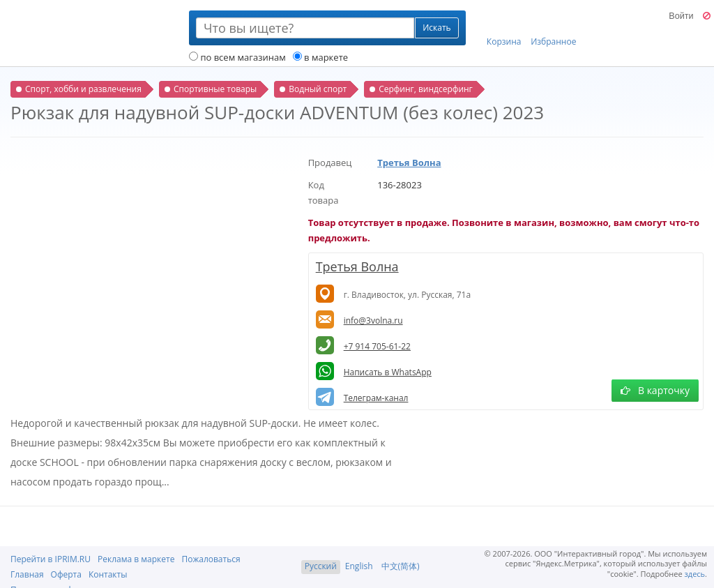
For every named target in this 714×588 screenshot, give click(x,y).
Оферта (66, 574)
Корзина (504, 29)
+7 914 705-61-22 (377, 346)
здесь (695, 574)
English (359, 566)
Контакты (108, 574)
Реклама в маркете (136, 559)
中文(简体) (401, 566)
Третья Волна (409, 163)
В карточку (655, 390)
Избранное (553, 29)
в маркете (320, 57)
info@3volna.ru (373, 321)
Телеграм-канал (376, 398)
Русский (321, 566)
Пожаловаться (211, 559)
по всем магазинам (237, 57)
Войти (681, 16)
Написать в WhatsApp (388, 372)
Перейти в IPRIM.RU (51, 559)
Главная (27, 574)
